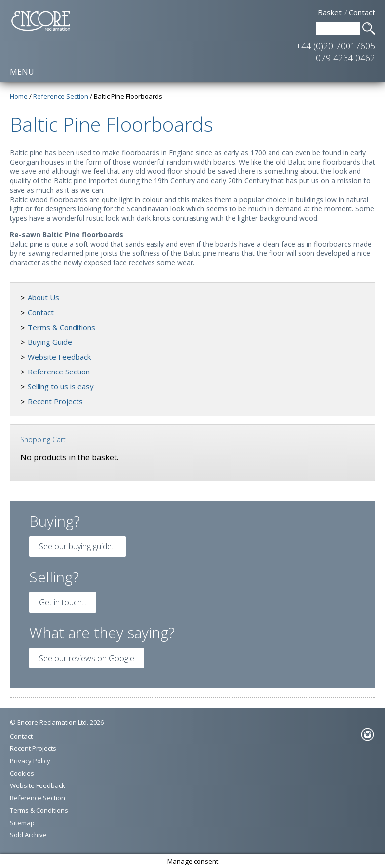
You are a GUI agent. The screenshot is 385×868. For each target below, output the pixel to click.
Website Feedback (59, 357)
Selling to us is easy (61, 386)
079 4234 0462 (346, 58)
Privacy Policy (30, 761)
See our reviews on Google (87, 658)
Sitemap (22, 823)
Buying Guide (50, 342)
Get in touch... (63, 602)
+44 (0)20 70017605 (335, 46)
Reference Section (59, 372)
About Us (43, 297)
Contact (362, 12)
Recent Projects (55, 401)
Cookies (22, 773)
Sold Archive (28, 835)
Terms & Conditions (61, 327)
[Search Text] (338, 28)
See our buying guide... (77, 546)
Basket (330, 12)
